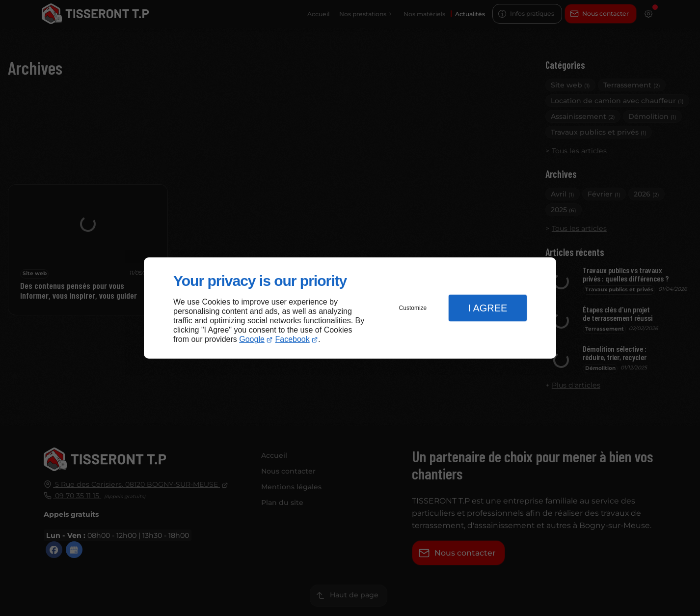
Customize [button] (413, 308)
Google (252, 339)
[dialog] (350, 308)
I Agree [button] (487, 308)
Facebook (293, 339)
